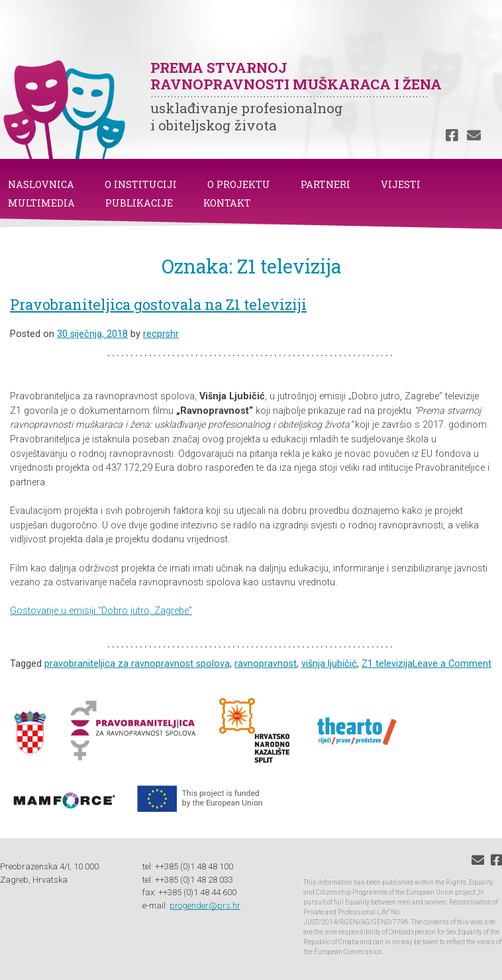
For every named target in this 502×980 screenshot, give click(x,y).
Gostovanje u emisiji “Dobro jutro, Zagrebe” (101, 611)
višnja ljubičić (329, 664)
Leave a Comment (452, 664)
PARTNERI (326, 184)
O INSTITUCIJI (141, 184)
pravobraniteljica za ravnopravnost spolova (137, 664)
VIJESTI (401, 184)
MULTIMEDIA (41, 203)
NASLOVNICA (41, 184)
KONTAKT (227, 203)
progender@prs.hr (205, 906)
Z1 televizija (387, 664)
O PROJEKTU (239, 184)
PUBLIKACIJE (139, 203)
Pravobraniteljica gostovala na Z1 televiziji (158, 304)
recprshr (161, 334)
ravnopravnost (266, 664)
